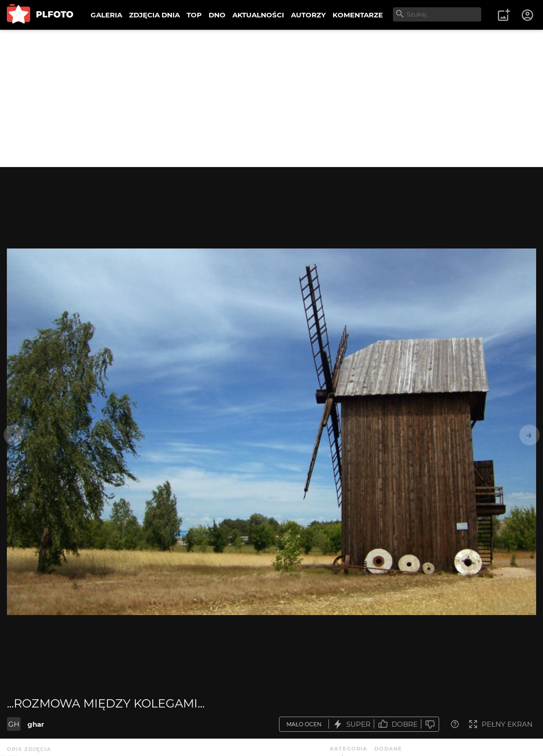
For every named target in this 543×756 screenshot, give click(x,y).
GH (14, 724)
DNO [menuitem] (217, 15)
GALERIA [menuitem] (106, 15)
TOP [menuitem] (194, 15)
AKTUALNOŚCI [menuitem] (258, 15)
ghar (36, 724)
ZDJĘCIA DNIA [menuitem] (154, 15)
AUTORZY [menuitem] (308, 15)
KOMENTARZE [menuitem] (358, 15)
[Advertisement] (271, 98)
